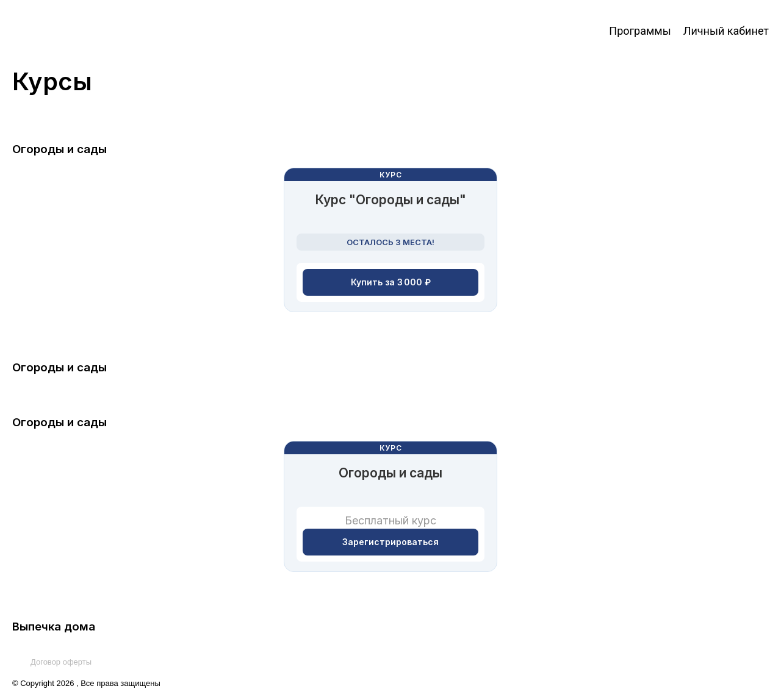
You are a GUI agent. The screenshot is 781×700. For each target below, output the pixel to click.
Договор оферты (61, 662)
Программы (640, 31)
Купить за (391, 282)
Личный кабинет (726, 31)
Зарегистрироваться (390, 542)
